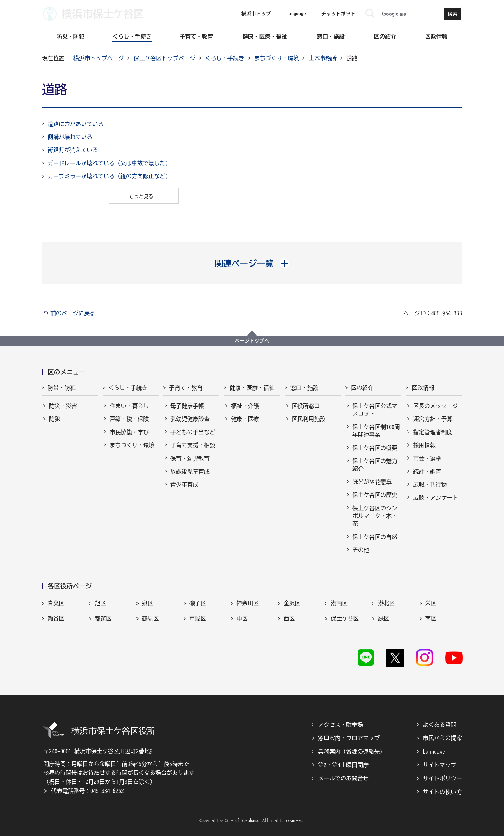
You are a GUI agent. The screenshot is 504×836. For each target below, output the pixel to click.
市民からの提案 (442, 738)
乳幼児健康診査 (190, 419)
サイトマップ (440, 765)
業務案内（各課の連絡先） (352, 752)
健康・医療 (245, 419)
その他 (361, 550)
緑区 (384, 619)
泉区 (148, 603)
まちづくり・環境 (276, 58)
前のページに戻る (73, 313)
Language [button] (296, 14)
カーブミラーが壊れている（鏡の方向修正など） (109, 176)
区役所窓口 (306, 406)
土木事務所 (323, 58)
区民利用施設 (309, 419)
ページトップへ (252, 341)
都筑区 (103, 619)
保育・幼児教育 (190, 458)
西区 (289, 619)
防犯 (55, 419)
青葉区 (56, 603)
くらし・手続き (225, 58)
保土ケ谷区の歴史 (375, 495)
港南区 (339, 603)
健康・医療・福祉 (252, 388)
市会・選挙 (427, 458)
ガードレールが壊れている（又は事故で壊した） (109, 163)
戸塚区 (198, 619)
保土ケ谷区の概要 (375, 448)
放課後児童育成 (190, 471)
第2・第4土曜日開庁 (343, 765)
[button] (252, 263)
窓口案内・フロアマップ (349, 738)
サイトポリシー (442, 778)
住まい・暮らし (129, 406)
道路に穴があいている (76, 124)
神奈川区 (248, 603)
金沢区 (292, 603)
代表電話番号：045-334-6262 (87, 791)
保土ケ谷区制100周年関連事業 (376, 431)
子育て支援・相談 (193, 445)
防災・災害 (63, 406)
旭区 (100, 603)
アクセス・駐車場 (341, 725)
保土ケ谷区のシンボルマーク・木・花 (375, 516)
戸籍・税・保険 (129, 419)
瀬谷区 (56, 619)
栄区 (431, 603)
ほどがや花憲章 (372, 482)
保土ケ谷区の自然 (375, 537)
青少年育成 (184, 484)
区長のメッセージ (435, 406)
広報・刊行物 (430, 484)
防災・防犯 (62, 388)
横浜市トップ (256, 14)
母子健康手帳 (187, 406)
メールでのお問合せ (343, 778)
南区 (431, 619)
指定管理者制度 (433, 432)
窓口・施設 (304, 388)
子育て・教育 (186, 388)
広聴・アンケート (435, 498)
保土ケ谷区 (345, 619)
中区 (242, 619)
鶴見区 (150, 619)
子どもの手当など (193, 432)
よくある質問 (440, 725)
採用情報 (424, 445)
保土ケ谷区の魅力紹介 (375, 465)
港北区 (386, 603)
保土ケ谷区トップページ (164, 58)
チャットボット (338, 14)
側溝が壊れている (70, 137)
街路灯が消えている (73, 150)
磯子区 (198, 603)
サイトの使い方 (442, 792)
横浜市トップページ (99, 58)
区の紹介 (362, 388)
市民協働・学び (129, 432)
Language (434, 752)
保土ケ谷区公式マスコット (375, 410)
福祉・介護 (245, 406)
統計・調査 (427, 471)
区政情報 (423, 388)
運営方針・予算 (433, 419)
